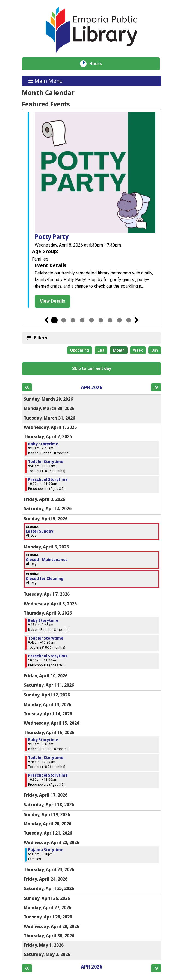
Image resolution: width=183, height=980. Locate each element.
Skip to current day (92, 368)
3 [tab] (73, 320)
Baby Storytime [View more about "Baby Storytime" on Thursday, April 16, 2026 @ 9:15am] (43, 740)
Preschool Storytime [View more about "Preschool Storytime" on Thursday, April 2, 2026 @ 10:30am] (48, 479)
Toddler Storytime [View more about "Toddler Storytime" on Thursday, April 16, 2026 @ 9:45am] (46, 758)
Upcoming (80, 350)
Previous (46, 320)
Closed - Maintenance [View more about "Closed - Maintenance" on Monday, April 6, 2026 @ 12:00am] (47, 560)
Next (137, 320)
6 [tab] (101, 320)
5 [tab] (91, 320)
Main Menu (46, 81)
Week (138, 350)
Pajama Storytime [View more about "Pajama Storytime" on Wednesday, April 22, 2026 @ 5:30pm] (46, 850)
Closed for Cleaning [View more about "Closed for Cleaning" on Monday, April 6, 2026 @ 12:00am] (45, 579)
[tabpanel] (91, 211)
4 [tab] (82, 320)
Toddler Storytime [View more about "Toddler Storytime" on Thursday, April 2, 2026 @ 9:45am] (46, 462)
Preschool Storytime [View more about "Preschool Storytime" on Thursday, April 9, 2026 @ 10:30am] (48, 656)
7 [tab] (110, 320)
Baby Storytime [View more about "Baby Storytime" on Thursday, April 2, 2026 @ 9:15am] (43, 444)
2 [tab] (64, 320)
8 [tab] (119, 320)
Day (155, 350)
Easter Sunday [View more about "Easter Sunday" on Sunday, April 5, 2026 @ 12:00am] (40, 531)
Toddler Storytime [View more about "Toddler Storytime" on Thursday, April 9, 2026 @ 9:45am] (46, 638)
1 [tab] (54, 320)
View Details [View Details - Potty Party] (53, 301)
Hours (98, 64)
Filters (40, 338)
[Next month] (156, 387)
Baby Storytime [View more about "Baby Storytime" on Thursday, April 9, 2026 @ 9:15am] (43, 620)
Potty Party (52, 237)
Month (119, 350)
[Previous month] (27, 387)
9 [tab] (129, 320)
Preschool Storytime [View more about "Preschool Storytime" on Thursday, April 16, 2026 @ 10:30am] (48, 775)
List (101, 350)
